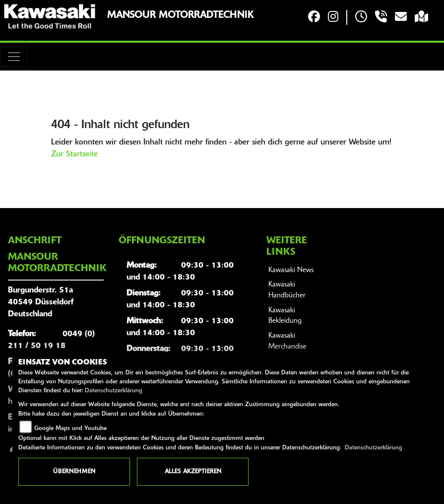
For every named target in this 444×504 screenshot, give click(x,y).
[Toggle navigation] (14, 57)
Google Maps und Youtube (70, 429)
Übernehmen (74, 472)
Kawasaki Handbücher (287, 290)
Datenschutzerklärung (114, 391)
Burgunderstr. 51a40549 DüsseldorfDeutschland (41, 302)
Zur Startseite (74, 154)
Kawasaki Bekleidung (285, 316)
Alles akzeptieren (193, 472)
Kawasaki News (291, 270)
